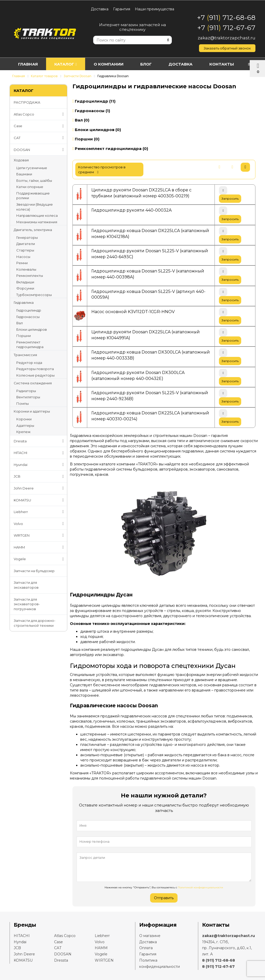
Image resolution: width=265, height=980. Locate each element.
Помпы (23, 403)
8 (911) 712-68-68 (219, 960)
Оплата (146, 948)
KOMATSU (40, 500)
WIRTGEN (40, 535)
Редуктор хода (29, 363)
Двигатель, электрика (33, 230)
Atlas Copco (40, 114)
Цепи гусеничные (32, 168)
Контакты (222, 64)
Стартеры (25, 250)
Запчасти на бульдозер (34, 571)
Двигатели (26, 244)
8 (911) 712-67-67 (218, 967)
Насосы (23, 257)
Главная (28, 64)
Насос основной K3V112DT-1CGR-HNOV (133, 312)
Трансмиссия (25, 355)
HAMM (40, 547)
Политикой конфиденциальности (200, 887)
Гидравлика (24, 302)
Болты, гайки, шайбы (34, 181)
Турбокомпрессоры (34, 295)
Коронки (24, 419)
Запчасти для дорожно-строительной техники (35, 623)
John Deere (40, 488)
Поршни (24, 336)
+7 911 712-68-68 (226, 18)
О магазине (150, 936)
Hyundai (40, 465)
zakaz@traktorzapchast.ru (227, 38)
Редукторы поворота (35, 369)
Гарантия (122, 9)
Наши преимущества (154, 9)
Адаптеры (25, 426)
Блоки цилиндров (32, 329)
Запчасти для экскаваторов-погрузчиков (27, 604)
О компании (109, 64)
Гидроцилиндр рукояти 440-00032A (131, 210)
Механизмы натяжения (37, 222)
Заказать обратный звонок (227, 48)
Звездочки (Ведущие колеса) (35, 207)
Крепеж (23, 432)
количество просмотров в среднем (102, 170)
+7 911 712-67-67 (226, 28)
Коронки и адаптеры (32, 411)
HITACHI (40, 453)
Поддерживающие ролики (33, 196)
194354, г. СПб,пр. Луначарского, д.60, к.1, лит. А (227, 948)
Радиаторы (26, 391)
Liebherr (40, 512)
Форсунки (25, 288)
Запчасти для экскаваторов (26, 585)
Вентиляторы (28, 397)
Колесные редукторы (35, 375)
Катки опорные (30, 187)
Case (40, 126)
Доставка (100, 9)
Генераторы (27, 237)
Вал (20, 323)
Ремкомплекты (30, 276)
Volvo (40, 524)
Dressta (40, 441)
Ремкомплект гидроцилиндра (30, 345)
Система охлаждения (33, 383)
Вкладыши (25, 282)
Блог (146, 64)
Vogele (40, 559)
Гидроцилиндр (29, 310)
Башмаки (24, 174)
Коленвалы (26, 269)
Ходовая (21, 160)
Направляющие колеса (37, 215)
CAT (40, 138)
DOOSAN (40, 150)
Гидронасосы (28, 317)
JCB (40, 477)
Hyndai (20, 942)
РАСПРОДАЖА (27, 102)
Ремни (22, 263)
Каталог (65, 64)
